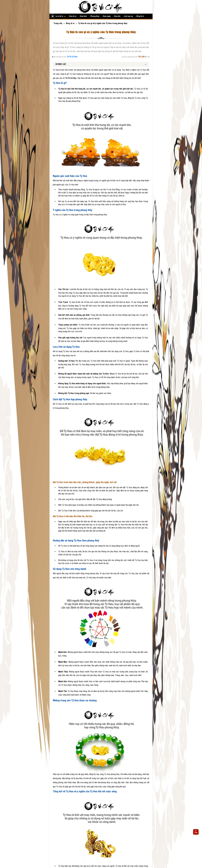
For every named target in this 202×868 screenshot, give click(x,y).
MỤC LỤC (61, 64)
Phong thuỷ (94, 16)
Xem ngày (106, 16)
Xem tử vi (72, 16)
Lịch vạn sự (128, 16)
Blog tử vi (139, 16)
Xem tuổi (83, 16)
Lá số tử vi (61, 16)
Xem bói (117, 16)
